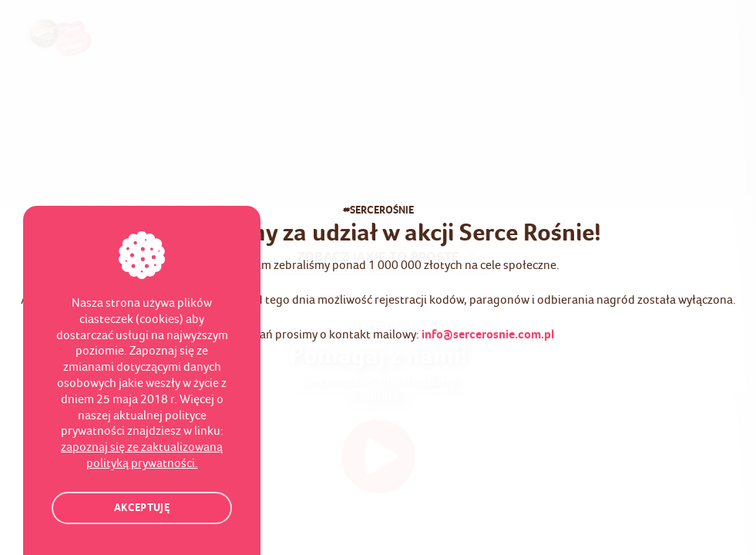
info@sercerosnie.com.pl (488, 335)
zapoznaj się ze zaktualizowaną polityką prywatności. (142, 455)
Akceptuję (142, 508)
